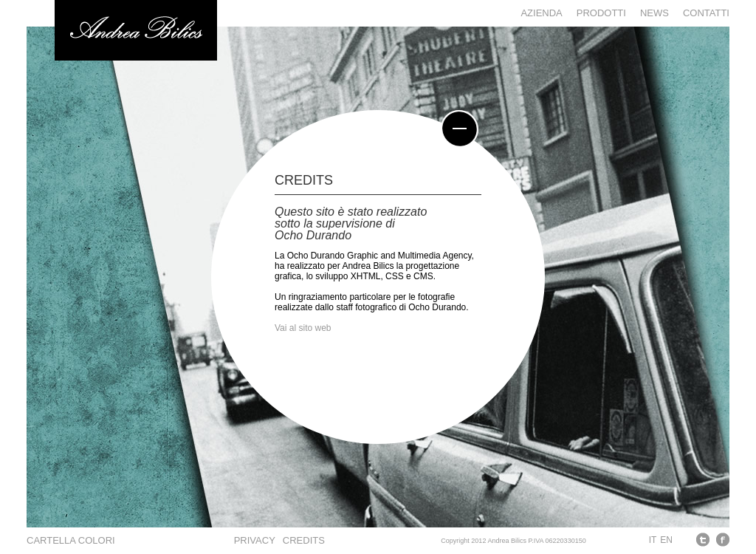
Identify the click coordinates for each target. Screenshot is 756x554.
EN (666, 540)
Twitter (703, 540)
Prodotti (601, 13)
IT (653, 540)
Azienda (541, 13)
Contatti (706, 13)
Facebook (722, 540)
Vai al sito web (303, 328)
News (654, 13)
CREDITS (304, 540)
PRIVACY (255, 540)
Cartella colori (71, 540)
